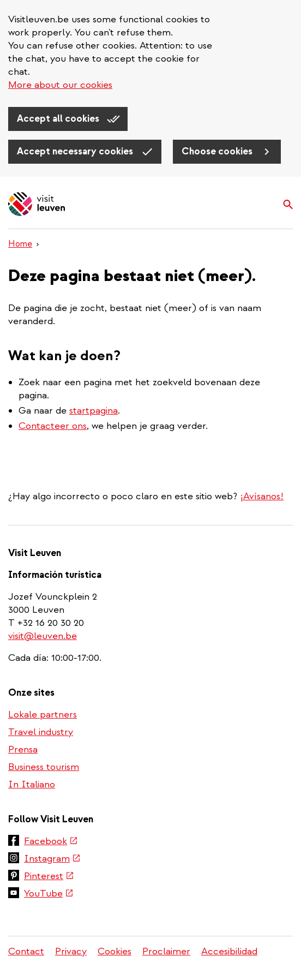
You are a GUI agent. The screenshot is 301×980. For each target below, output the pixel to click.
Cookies (115, 951)
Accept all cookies (59, 119)
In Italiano (32, 784)
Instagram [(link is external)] (52, 859)
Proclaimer (166, 951)
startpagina (94, 411)
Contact (26, 951)
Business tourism (44, 767)
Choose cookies (218, 151)
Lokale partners (43, 715)
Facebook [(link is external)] (51, 841)
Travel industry (41, 732)
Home (20, 244)
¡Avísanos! (262, 496)
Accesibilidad (229, 951)
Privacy (71, 951)
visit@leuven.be (43, 636)
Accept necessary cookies (76, 151)
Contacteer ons (53, 426)
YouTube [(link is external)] (49, 894)
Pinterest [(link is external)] (49, 876)
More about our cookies (60, 85)
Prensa (23, 749)
